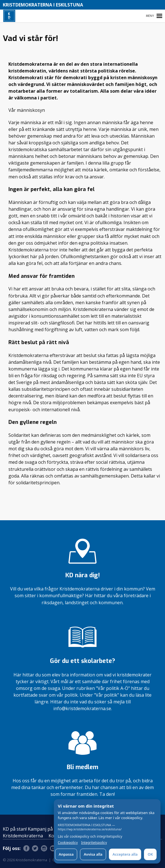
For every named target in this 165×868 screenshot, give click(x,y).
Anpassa (66, 854)
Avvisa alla (93, 854)
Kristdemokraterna (23, 836)
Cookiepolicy (68, 843)
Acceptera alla (125, 854)
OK (150, 854)
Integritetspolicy (94, 843)
